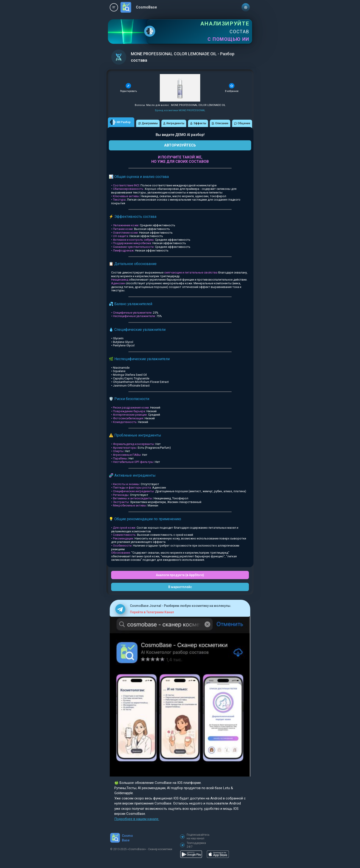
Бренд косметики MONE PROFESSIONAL (180, 110)
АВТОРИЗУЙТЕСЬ (180, 145)
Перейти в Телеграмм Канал (152, 612)
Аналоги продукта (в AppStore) (180, 575)
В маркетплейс (180, 587)
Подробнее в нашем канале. (137, 819)
